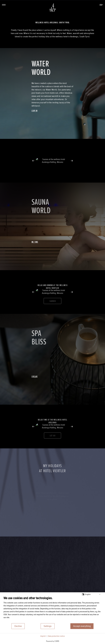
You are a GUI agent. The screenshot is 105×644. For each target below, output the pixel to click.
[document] (52, 610)
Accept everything (82, 626)
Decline (18, 626)
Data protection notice (56, 636)
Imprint (43, 636)
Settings (48, 626)
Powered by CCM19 (53, 641)
